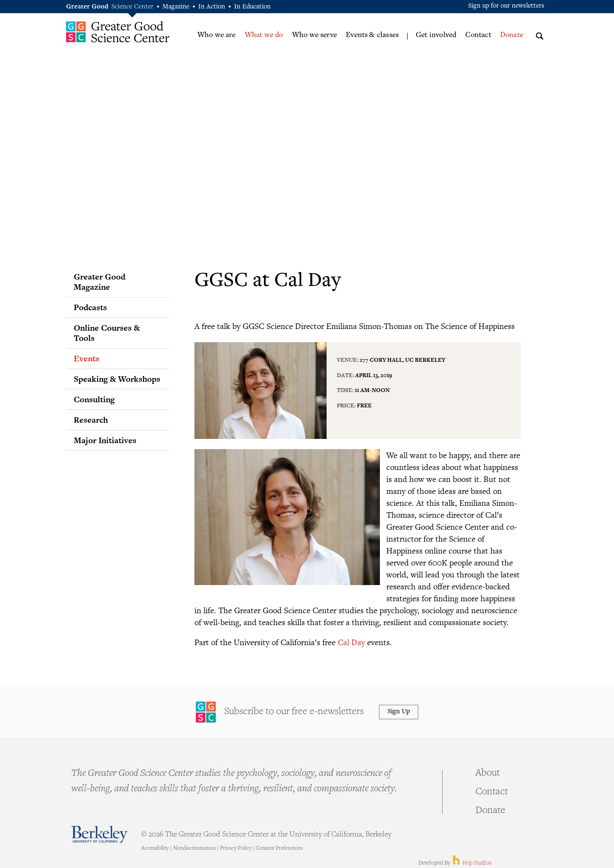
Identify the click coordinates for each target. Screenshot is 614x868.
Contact (478, 35)
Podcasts (90, 307)
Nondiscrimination (194, 848)
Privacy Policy (236, 848)
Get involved (436, 35)
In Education (252, 7)
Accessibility (155, 848)
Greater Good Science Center (118, 32)
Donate (512, 35)
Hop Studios (471, 863)
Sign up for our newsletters (506, 6)
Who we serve (314, 35)
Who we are (217, 35)
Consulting (94, 399)
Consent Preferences (279, 848)
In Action (212, 7)
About (488, 773)
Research (91, 420)
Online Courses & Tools (107, 333)
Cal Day (351, 642)
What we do (264, 35)
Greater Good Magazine (100, 282)
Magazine (176, 7)
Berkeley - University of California (99, 834)
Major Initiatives (105, 440)
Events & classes (372, 35)
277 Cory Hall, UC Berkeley (402, 360)
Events (87, 358)
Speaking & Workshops (117, 379)
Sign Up (399, 712)
